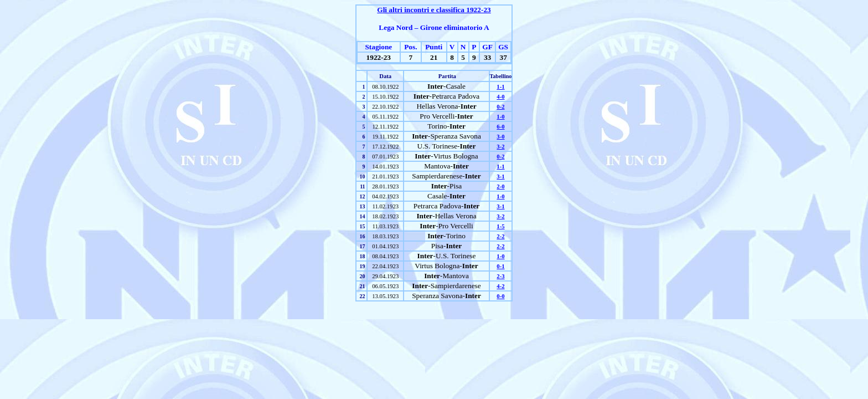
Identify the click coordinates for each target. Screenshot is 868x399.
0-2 (500, 107)
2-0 (500, 186)
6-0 (500, 127)
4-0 (500, 97)
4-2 (500, 286)
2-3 (500, 276)
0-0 (500, 296)
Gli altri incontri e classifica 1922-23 (434, 10)
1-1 (500, 87)
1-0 (500, 117)
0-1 (500, 266)
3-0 (500, 137)
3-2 (500, 147)
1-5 (500, 226)
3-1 (500, 177)
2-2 (500, 236)
